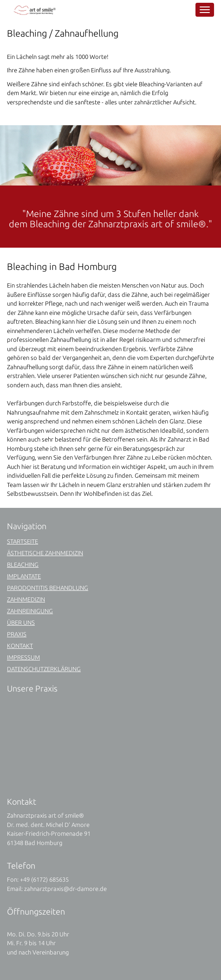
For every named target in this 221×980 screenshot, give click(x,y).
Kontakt (20, 646)
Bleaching (23, 564)
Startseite (23, 541)
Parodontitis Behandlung (48, 588)
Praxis (17, 634)
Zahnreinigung (30, 611)
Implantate (24, 576)
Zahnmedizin (26, 599)
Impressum (23, 657)
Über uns (21, 622)
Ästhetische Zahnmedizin (45, 553)
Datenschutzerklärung (44, 669)
